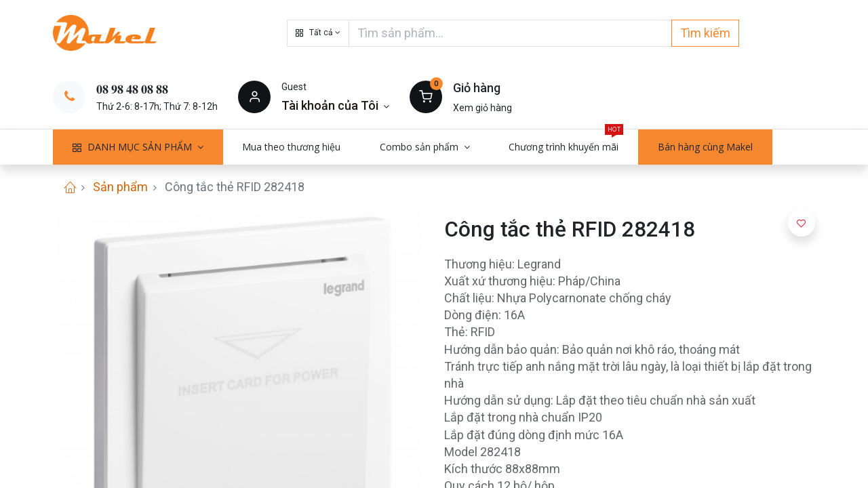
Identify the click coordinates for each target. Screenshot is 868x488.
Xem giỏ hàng (482, 108)
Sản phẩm (120, 187)
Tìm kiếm (705, 33)
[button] (318, 33)
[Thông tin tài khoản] (335, 105)
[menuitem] (292, 147)
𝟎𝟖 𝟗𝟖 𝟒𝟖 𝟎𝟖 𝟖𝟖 (132, 89)
